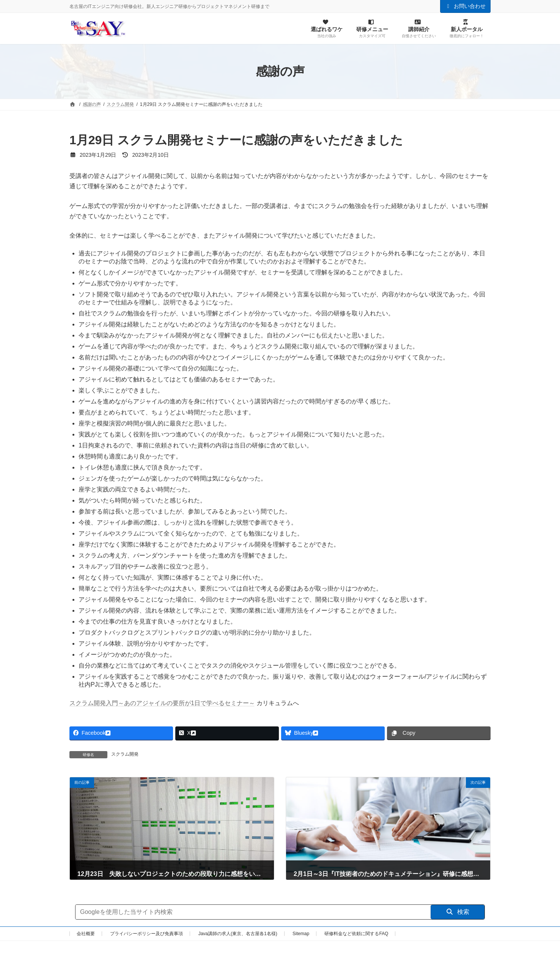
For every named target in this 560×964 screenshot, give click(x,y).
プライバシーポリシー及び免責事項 (146, 934)
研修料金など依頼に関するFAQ (356, 934)
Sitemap (301, 934)
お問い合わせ (466, 6)
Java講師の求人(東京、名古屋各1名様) (238, 934)
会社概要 (86, 934)
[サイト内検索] (253, 912)
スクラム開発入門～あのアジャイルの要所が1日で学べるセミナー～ (162, 703)
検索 (458, 912)
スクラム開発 (125, 754)
